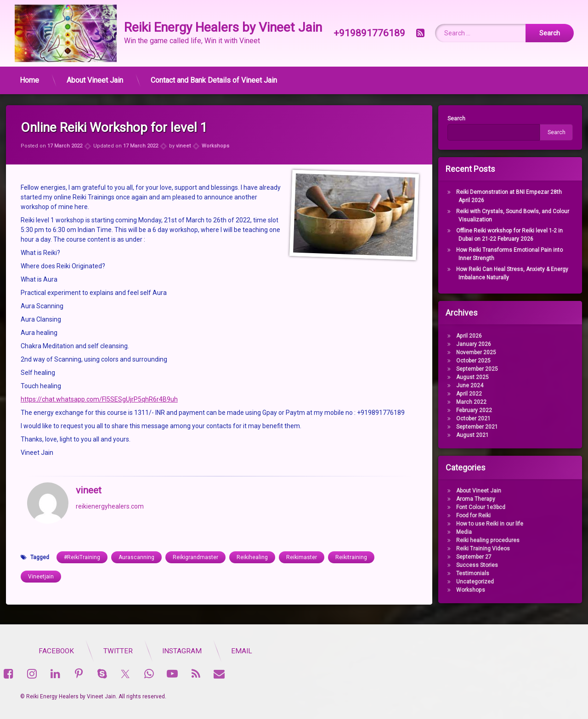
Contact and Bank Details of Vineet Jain (214, 77)
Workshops (215, 131)
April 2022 (464, 394)
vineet (183, 131)
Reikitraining (351, 543)
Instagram (326, 651)
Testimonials (468, 573)
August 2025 (468, 377)
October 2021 (469, 419)
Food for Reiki (469, 515)
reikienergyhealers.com (110, 492)
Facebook (200, 651)
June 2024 (465, 385)
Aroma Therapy (471, 499)
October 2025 (469, 361)
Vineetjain (41, 562)
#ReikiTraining (82, 543)
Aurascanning (136, 543)
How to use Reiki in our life (485, 524)
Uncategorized (470, 582)
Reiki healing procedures (483, 540)
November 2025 (472, 352)
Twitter (262, 651)
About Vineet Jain (95, 77)
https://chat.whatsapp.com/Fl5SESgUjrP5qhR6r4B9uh (99, 385)
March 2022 (467, 402)
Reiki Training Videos (478, 549)
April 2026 (464, 336)
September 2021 (472, 427)
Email (385, 651)
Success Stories (472, 565)
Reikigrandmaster (195, 543)
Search (452, 119)
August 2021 (468, 435)
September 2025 (472, 369)
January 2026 (469, 344)
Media (459, 532)
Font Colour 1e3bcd (476, 507)
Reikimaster (302, 543)
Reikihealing (252, 543)
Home (29, 77)
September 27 (469, 557)
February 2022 (469, 410)
